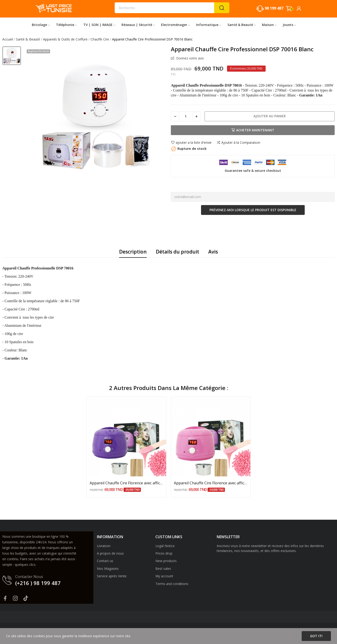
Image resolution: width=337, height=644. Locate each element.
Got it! (316, 636)
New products (166, 561)
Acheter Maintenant (253, 130)
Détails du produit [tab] (178, 252)
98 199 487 (274, 8)
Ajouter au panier (270, 116)
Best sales (163, 569)
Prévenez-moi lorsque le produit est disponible (253, 210)
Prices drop (164, 553)
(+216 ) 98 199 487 (38, 583)
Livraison (104, 546)
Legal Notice (165, 546)
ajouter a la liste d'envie (191, 143)
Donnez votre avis (190, 58)
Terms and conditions (172, 584)
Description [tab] (133, 252)
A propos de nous (110, 553)
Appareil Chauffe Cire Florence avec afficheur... (126, 483)
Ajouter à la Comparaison (238, 143)
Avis (213, 252)
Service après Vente (112, 576)
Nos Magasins (108, 569)
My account (164, 576)
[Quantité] (186, 116)
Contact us (105, 561)
